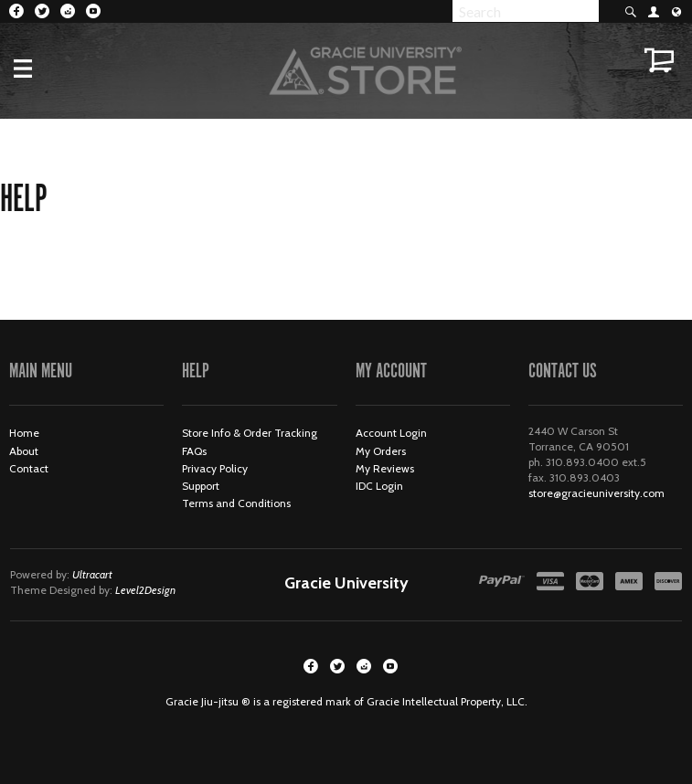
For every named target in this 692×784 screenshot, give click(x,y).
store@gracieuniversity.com (596, 493)
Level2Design (145, 590)
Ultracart (92, 574)
